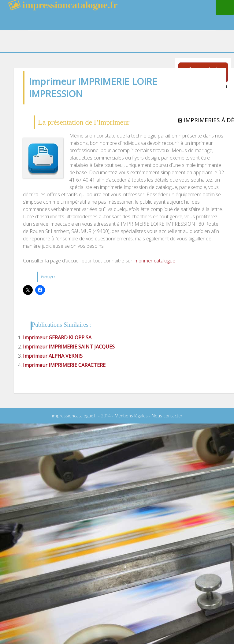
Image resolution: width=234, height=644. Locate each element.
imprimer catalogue (154, 261)
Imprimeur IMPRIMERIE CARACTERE (64, 365)
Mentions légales (131, 416)
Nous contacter (167, 416)
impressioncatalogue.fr (74, 416)
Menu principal (225, 7)
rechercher (183, 20)
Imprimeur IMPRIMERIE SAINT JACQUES (69, 347)
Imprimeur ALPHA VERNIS (53, 356)
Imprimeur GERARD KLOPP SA (57, 337)
